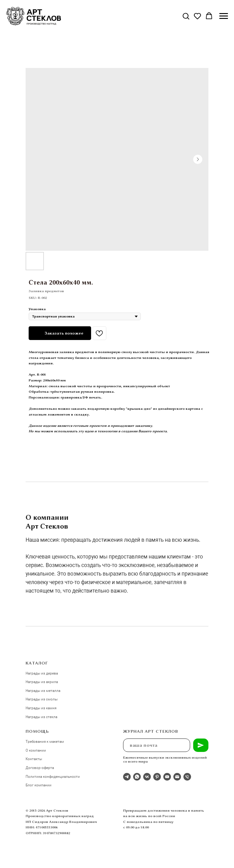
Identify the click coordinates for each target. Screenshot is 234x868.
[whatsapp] (137, 777)
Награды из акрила (42, 682)
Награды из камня (41, 708)
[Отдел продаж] (127, 777)
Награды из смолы (42, 699)
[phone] (187, 777)
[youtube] (167, 777)
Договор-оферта (40, 767)
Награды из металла (43, 690)
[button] (186, 16)
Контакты (34, 759)
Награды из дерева (42, 673)
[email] (177, 777)
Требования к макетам (45, 741)
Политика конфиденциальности (53, 776)
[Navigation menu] (224, 16)
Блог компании (39, 785)
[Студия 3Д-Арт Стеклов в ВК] (147, 777)
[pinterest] (157, 777)
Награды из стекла (41, 717)
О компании (36, 750)
